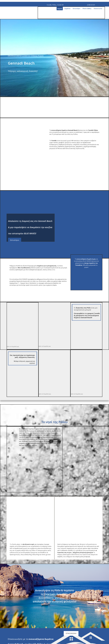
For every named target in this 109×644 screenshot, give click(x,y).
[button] (15, 240)
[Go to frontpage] (30, 18)
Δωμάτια (67, 9)
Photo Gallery (87, 9)
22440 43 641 (91, 5)
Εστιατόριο (76, 9)
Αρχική (60, 9)
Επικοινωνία (98, 9)
